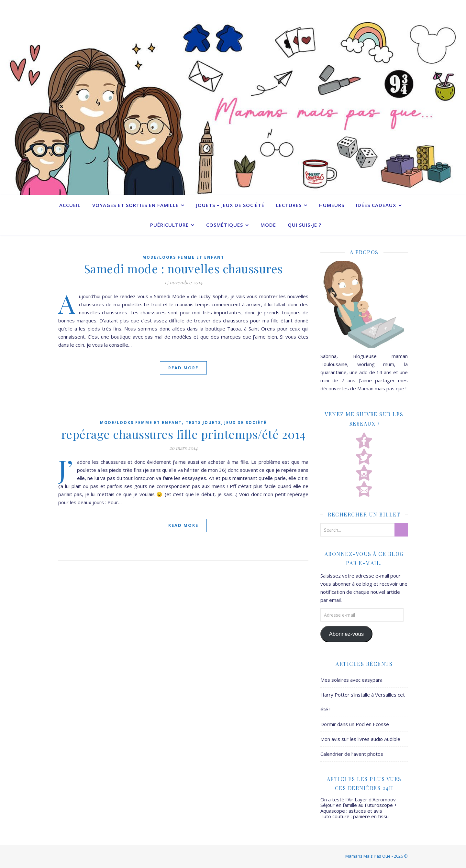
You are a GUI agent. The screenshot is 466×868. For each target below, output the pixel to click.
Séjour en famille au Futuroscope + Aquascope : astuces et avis (359, 808)
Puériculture (169, 225)
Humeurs (332, 205)
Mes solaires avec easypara (351, 680)
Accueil (70, 205)
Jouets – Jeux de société (230, 205)
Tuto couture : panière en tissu (355, 816)
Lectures (289, 205)
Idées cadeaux (376, 205)
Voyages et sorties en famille (135, 205)
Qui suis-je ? (305, 225)
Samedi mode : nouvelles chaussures (183, 268)
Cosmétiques (225, 225)
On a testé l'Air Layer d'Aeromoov (358, 799)
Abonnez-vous (346, 634)
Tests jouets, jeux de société (226, 423)
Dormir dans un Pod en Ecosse (355, 724)
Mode (268, 225)
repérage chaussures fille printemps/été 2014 (183, 434)
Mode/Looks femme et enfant (183, 257)
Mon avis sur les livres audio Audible (360, 739)
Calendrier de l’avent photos (352, 754)
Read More (183, 368)
